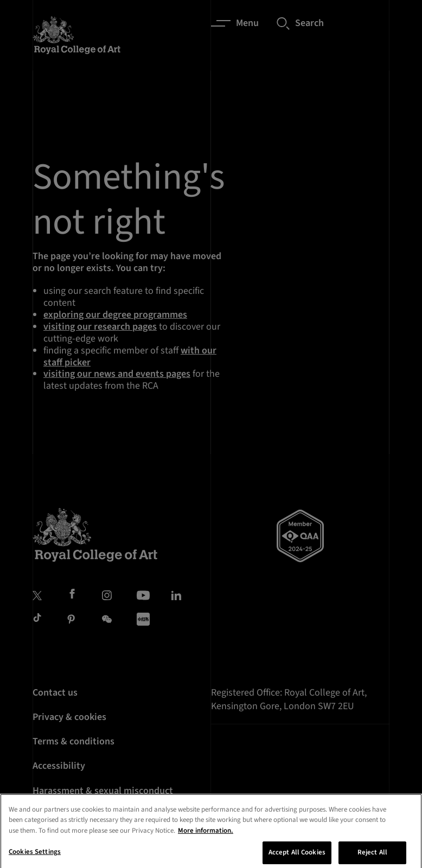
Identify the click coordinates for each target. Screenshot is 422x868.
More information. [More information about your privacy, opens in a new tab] (206, 839)
